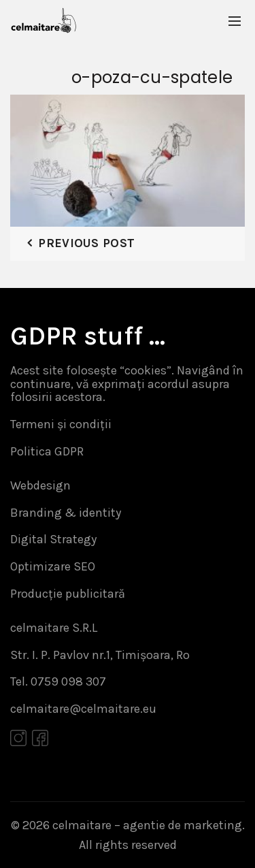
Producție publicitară (68, 594)
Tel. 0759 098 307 (58, 681)
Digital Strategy (53, 539)
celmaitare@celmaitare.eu (83, 709)
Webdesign (40, 485)
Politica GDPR (47, 451)
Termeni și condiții (61, 424)
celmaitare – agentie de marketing (147, 825)
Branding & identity (66, 513)
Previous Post (86, 243)
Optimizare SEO (53, 566)
